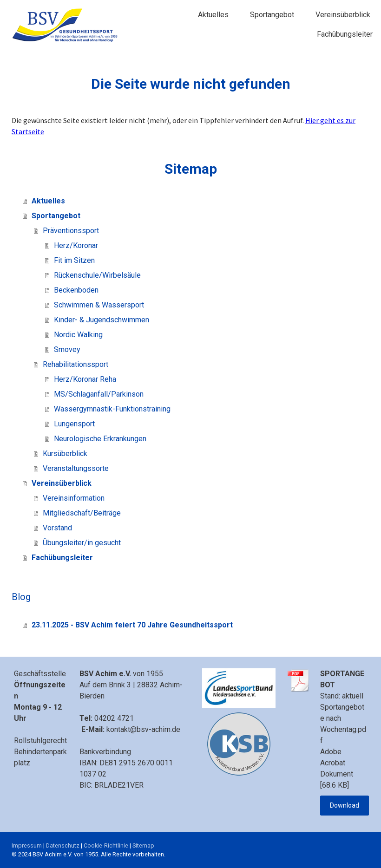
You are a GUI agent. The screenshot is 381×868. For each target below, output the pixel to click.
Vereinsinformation (74, 498)
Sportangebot (272, 15)
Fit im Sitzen (74, 260)
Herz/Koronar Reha (85, 379)
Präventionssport (71, 231)
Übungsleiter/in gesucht (82, 543)
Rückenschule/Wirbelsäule (97, 275)
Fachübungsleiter (345, 34)
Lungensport (74, 424)
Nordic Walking (78, 335)
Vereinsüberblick (343, 15)
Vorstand (57, 528)
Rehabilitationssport (76, 364)
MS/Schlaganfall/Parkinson (99, 394)
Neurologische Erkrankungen (100, 439)
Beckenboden (76, 290)
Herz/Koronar (76, 245)
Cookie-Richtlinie (106, 845)
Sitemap (143, 845)
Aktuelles (213, 15)
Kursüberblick (65, 454)
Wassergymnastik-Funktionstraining (112, 409)
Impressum (27, 845)
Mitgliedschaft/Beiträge (82, 513)
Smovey (67, 349)
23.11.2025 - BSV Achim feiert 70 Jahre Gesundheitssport (132, 625)
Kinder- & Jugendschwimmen (102, 320)
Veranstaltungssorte (76, 468)
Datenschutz (63, 845)
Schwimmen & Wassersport (99, 305)
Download (345, 805)
